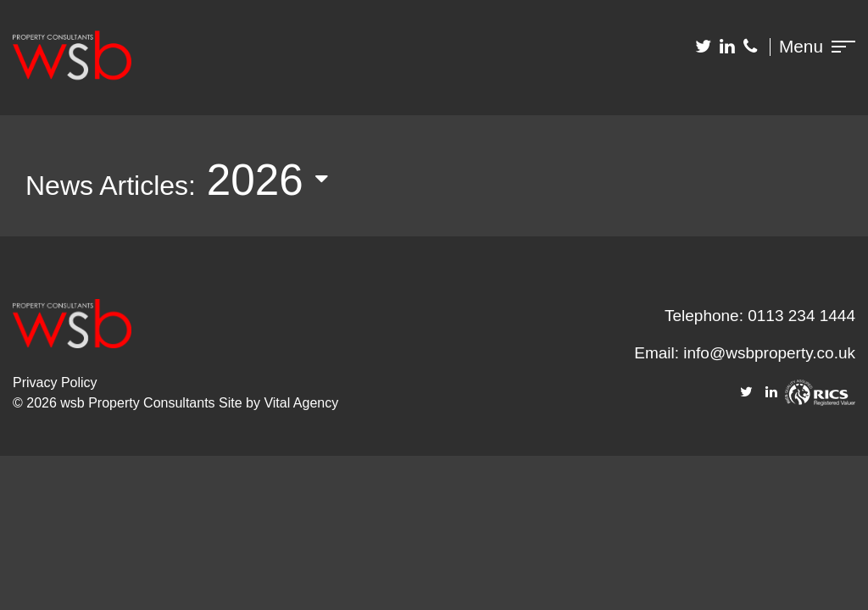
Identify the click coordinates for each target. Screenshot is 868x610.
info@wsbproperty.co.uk (769, 353)
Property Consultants (151, 403)
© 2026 (36, 403)
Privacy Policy (55, 383)
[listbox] (280, 181)
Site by (241, 403)
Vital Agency (301, 403)
